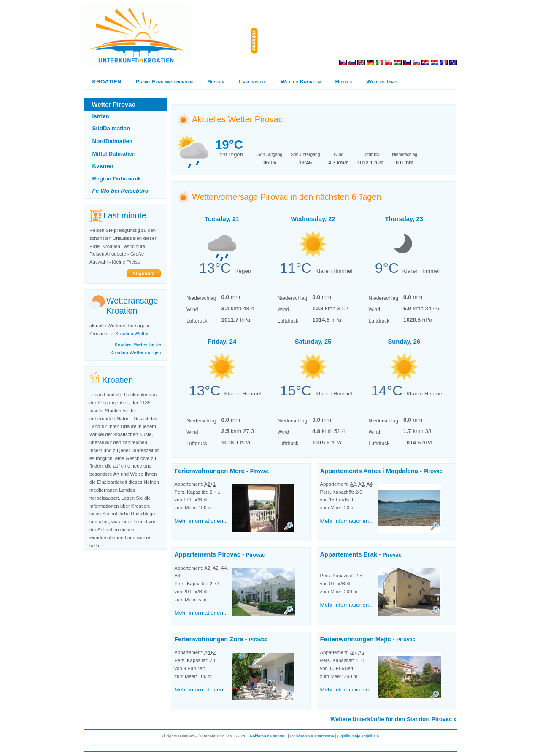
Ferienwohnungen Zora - (221, 639)
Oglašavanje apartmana (312, 736)
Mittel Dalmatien (114, 154)
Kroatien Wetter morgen (136, 352)
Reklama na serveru (268, 736)
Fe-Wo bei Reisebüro (120, 191)
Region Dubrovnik (117, 179)
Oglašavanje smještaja (358, 736)
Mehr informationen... (201, 521)
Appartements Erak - (360, 554)
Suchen (216, 82)
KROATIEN (107, 82)
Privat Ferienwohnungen (164, 82)
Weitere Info (381, 82)
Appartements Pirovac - (219, 554)
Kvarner (103, 166)
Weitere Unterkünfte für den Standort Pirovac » (393, 719)
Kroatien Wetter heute (138, 344)
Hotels (344, 82)
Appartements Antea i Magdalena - (381, 471)
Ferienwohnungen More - (221, 471)
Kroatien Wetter (132, 334)
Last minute (252, 82)
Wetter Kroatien (301, 82)
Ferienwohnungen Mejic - (367, 639)
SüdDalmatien (111, 128)
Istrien (101, 116)
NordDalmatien (113, 141)
